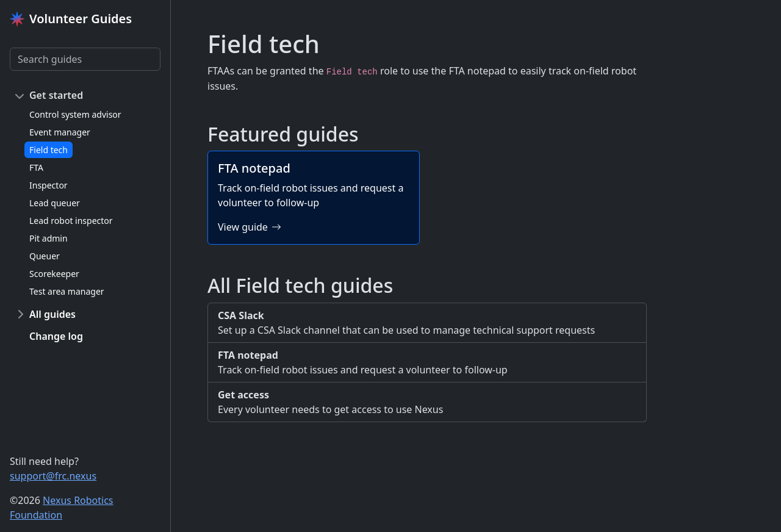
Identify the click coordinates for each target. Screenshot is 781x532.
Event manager (60, 132)
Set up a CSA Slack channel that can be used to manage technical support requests (427, 322)
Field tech (49, 150)
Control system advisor (75, 114)
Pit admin (49, 238)
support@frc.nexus (53, 476)
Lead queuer (55, 203)
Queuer (45, 256)
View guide (250, 227)
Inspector (49, 185)
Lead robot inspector (71, 221)
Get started (56, 95)
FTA (36, 167)
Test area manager (67, 291)
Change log (56, 336)
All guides (52, 314)
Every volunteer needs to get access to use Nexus (427, 402)
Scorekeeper (54, 274)
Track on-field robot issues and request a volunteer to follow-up (427, 362)
